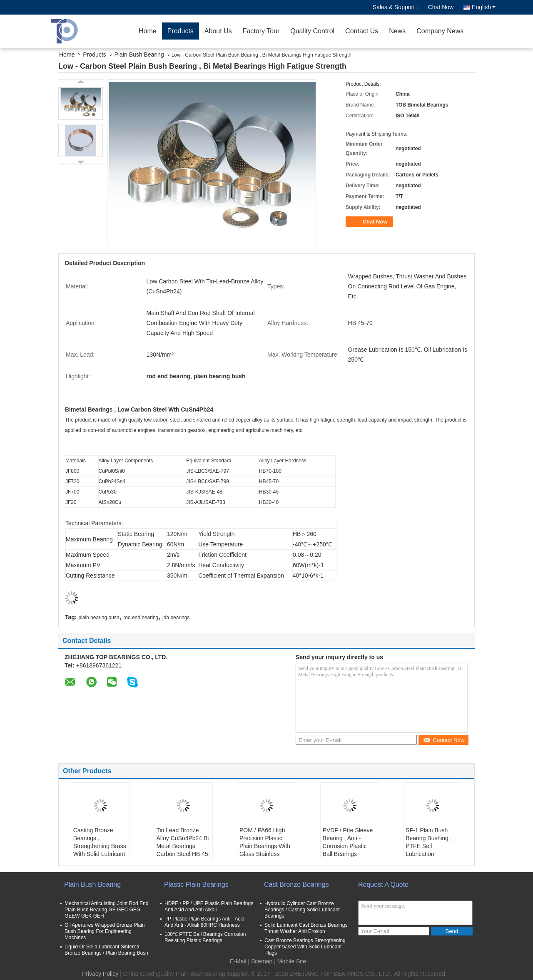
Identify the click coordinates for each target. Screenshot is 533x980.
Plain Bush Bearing (139, 55)
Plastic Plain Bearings (196, 884)
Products (181, 31)
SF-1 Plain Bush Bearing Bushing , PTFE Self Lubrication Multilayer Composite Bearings (432, 850)
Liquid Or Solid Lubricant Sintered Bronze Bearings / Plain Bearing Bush (106, 950)
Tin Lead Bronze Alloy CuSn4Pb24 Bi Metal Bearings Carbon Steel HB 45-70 (183, 846)
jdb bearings (176, 618)
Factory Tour (261, 31)
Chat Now (441, 7)
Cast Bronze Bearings (296, 884)
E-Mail (238, 961)
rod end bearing (141, 618)
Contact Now (444, 740)
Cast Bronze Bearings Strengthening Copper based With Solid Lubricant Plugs (305, 947)
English (484, 7)
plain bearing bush (99, 618)
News (397, 31)
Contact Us (362, 31)
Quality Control (312, 31)
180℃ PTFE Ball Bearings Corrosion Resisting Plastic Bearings (205, 937)
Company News (440, 31)
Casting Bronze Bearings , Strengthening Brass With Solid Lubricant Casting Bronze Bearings (100, 850)
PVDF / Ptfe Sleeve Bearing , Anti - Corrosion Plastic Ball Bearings (348, 842)
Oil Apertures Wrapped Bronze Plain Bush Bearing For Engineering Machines (105, 931)
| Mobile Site (290, 961)
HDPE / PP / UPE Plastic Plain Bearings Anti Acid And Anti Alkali (209, 907)
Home (148, 31)
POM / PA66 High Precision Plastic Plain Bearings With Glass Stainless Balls (265, 846)
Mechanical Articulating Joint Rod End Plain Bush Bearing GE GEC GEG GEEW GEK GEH (106, 910)
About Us (218, 31)
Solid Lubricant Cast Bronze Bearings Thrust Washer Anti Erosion (306, 928)
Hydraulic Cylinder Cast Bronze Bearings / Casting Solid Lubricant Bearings (302, 910)
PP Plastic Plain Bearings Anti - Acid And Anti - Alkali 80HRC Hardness (204, 922)
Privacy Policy (100, 974)
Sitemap (262, 961)
